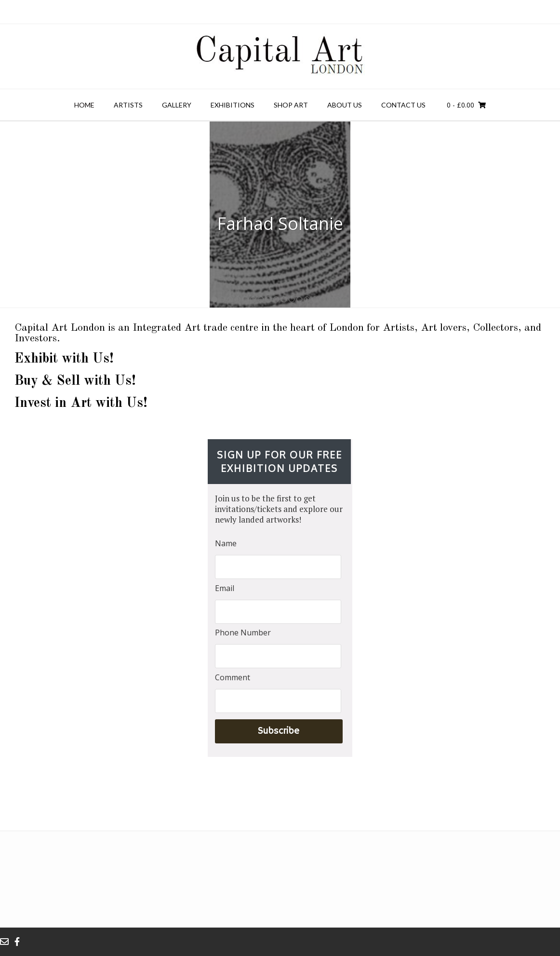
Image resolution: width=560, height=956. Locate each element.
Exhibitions (233, 105)
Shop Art (291, 105)
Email (225, 588)
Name (226, 543)
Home (84, 105)
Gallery (177, 105)
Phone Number (243, 633)
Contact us (403, 105)
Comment (233, 677)
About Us (345, 105)
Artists (128, 105)
